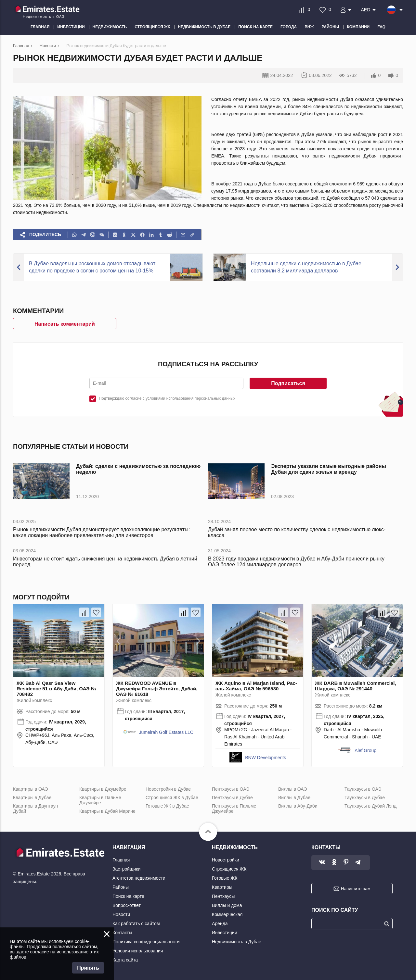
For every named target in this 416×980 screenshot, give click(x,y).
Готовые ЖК (225, 878)
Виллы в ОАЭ (292, 789)
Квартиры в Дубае (32, 798)
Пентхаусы (223, 896)
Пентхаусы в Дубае (232, 798)
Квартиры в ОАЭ (31, 789)
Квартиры (222, 887)
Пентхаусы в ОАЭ (231, 789)
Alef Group (365, 750)
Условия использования (138, 951)
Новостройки (226, 860)
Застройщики (126, 869)
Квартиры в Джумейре (103, 789)
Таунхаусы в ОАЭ (363, 789)
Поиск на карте (128, 896)
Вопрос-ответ (127, 905)
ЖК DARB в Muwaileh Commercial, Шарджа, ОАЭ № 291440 (355, 686)
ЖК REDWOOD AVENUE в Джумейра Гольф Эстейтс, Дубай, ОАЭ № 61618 (157, 689)
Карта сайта (125, 960)
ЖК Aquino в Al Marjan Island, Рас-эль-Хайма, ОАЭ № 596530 (256, 686)
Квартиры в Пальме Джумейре (100, 800)
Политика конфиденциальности (146, 942)
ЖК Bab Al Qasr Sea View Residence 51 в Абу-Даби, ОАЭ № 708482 (57, 689)
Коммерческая (227, 914)
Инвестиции (225, 933)
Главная (121, 860)
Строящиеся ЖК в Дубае (172, 798)
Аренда (220, 923)
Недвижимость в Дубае (237, 942)
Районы (121, 887)
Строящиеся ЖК (229, 869)
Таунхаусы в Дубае (365, 798)
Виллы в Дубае (294, 798)
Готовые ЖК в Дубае (167, 806)
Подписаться (288, 383)
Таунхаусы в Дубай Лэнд (370, 806)
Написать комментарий (65, 324)
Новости (121, 914)
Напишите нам (356, 889)
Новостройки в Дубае (168, 789)
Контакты (122, 933)
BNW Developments (266, 758)
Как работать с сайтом (136, 923)
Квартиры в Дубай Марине (107, 811)
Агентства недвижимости (139, 878)
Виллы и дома (227, 905)
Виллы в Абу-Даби (298, 806)
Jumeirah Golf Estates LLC (166, 732)
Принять (88, 968)
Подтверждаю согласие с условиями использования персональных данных (167, 398)
